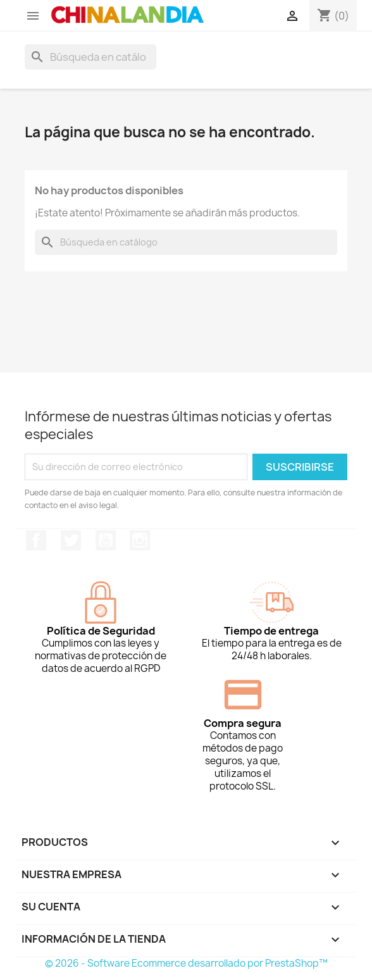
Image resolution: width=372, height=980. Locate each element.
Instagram (140, 540)
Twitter (71, 540)
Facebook (36, 540)
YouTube (106, 540)
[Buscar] (90, 57)
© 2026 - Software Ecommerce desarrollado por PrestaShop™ (186, 963)
